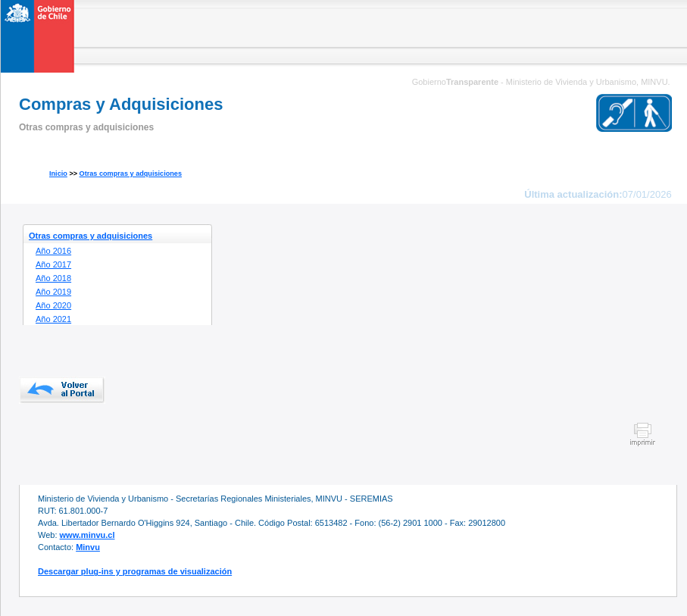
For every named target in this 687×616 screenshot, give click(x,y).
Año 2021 (53, 319)
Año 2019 (53, 292)
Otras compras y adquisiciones (131, 174)
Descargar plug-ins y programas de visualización (135, 571)
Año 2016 (53, 251)
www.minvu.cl (87, 535)
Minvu (88, 547)
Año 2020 (53, 305)
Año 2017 (53, 264)
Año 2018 (53, 278)
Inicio (58, 174)
